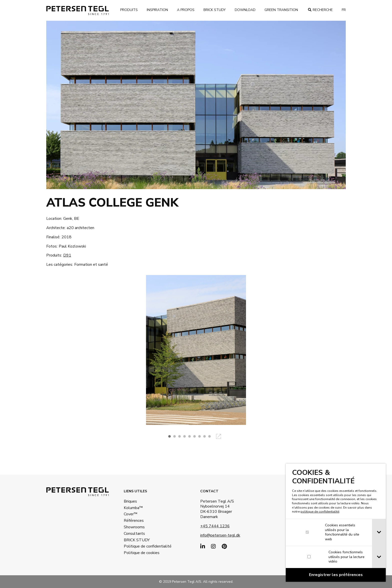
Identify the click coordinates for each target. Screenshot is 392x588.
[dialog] (336, 523)
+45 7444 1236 (215, 526)
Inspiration (157, 10)
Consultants (134, 534)
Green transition (281, 10)
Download (245, 10)
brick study (215, 10)
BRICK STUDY (137, 540)
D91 (67, 255)
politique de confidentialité (320, 512)
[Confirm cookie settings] (336, 575)
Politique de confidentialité (140, 546)
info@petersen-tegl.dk (220, 535)
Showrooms (134, 527)
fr (344, 10)
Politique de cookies (140, 553)
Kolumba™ (133, 508)
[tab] (379, 532)
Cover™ (131, 514)
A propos (186, 10)
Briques (130, 501)
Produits (129, 10)
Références (134, 521)
